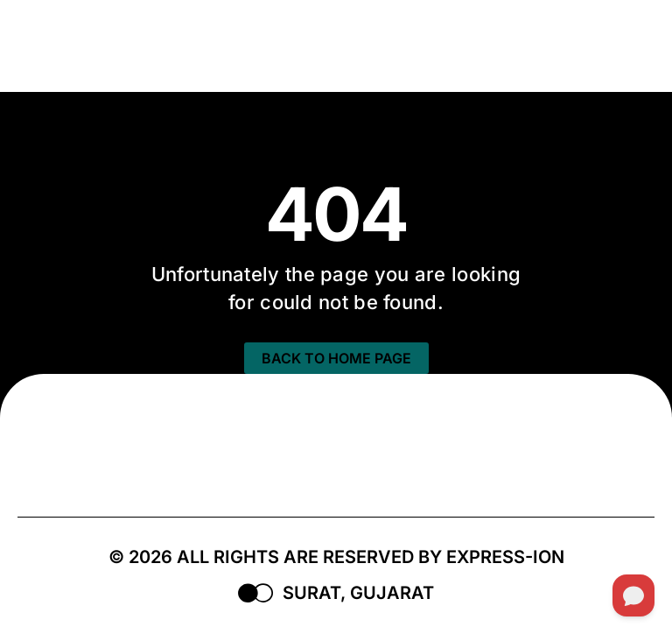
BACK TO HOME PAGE (336, 358)
